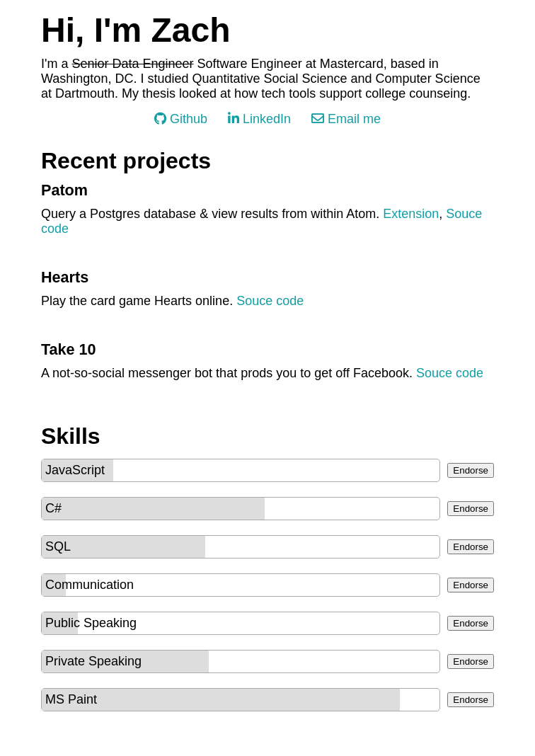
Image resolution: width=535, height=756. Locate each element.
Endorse (471, 470)
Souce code (270, 301)
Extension (411, 214)
